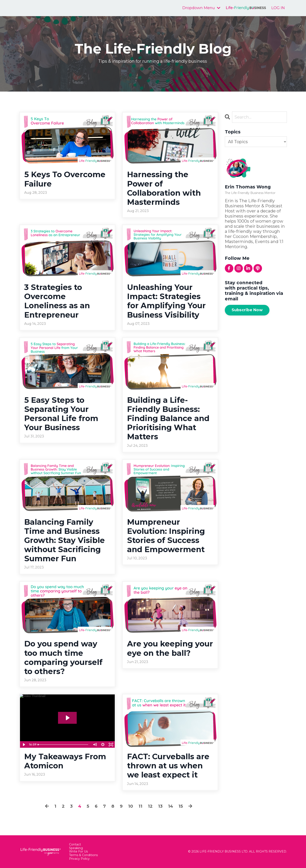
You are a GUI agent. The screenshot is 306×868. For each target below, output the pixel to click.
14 (171, 806)
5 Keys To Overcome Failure (65, 179)
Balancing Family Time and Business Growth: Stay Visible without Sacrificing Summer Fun (64, 540)
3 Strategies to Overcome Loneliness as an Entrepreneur (57, 301)
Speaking (76, 848)
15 (181, 806)
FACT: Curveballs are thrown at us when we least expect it (168, 766)
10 (131, 806)
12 (150, 806)
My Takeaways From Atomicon (65, 761)
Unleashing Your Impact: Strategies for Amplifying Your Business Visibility (166, 301)
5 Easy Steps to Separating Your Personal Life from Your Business (61, 414)
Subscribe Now (247, 310)
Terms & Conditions (83, 855)
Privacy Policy (79, 859)
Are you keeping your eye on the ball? (170, 648)
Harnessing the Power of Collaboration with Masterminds (164, 188)
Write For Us (78, 852)
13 (160, 806)
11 (140, 806)
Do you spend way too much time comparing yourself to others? (63, 658)
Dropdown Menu (201, 8)
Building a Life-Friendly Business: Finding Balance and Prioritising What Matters (168, 418)
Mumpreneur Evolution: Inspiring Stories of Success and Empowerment (166, 536)
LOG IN (278, 8)
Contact (75, 845)
